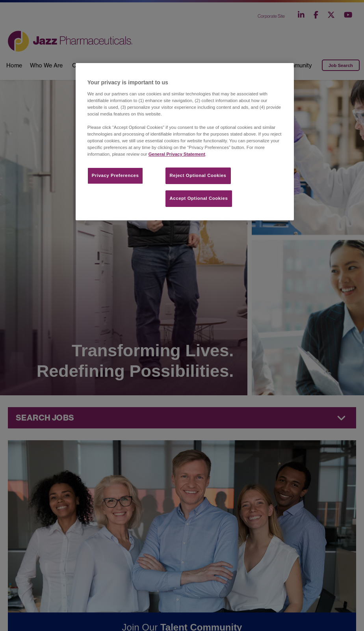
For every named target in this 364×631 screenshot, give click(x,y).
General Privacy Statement (177, 154)
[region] (185, 142)
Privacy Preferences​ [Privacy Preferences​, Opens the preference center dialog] (115, 175)
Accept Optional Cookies (199, 198)
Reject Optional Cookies (198, 175)
